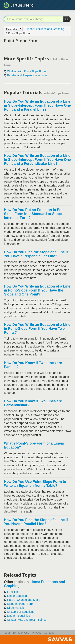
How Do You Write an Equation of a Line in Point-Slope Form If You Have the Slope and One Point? (37, 290)
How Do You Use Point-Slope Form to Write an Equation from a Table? (35, 484)
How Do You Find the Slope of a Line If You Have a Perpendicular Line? (36, 254)
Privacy (37, 633)
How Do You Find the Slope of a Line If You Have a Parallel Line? (36, 522)
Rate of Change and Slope (24, 600)
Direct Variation (17, 608)
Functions (13, 592)
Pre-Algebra (12, 29)
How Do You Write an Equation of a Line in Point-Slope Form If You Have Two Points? (37, 329)
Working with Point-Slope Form (26, 71)
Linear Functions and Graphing (45, 29)
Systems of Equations (21, 612)
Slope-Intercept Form (20, 604)
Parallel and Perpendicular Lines (27, 75)
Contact (49, 633)
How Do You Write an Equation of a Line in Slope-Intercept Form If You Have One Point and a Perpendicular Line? (37, 160)
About (6, 633)
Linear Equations (18, 596)
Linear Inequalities (19, 616)
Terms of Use (21, 633)
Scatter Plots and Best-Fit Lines (27, 620)
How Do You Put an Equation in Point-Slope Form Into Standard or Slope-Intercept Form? (35, 214)
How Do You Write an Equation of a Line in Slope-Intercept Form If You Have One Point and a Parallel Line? (37, 105)
